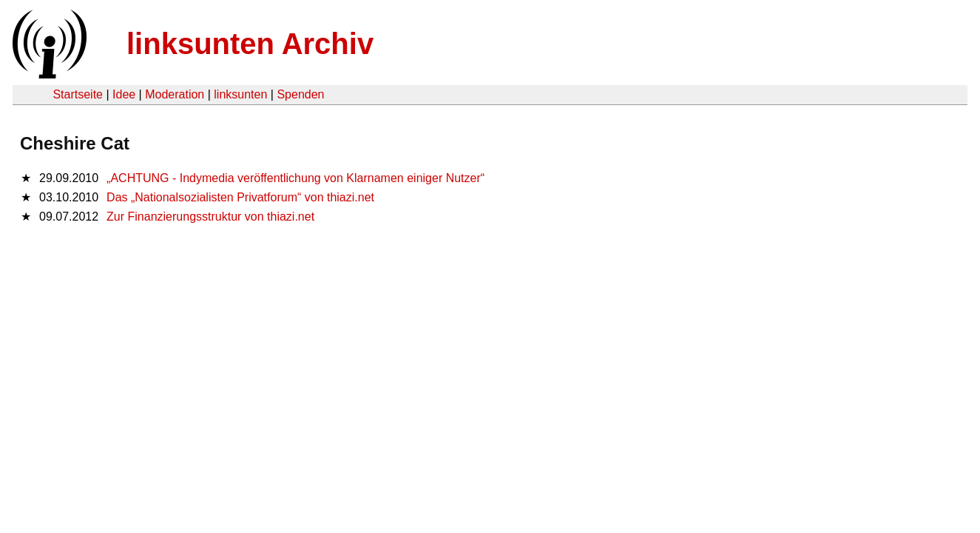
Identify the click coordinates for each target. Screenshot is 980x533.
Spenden (300, 94)
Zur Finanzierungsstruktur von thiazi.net (210, 217)
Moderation (175, 94)
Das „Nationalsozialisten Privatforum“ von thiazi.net (240, 197)
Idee (124, 94)
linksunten (240, 94)
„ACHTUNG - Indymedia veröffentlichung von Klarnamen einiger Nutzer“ (295, 178)
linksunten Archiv (250, 44)
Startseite (78, 94)
